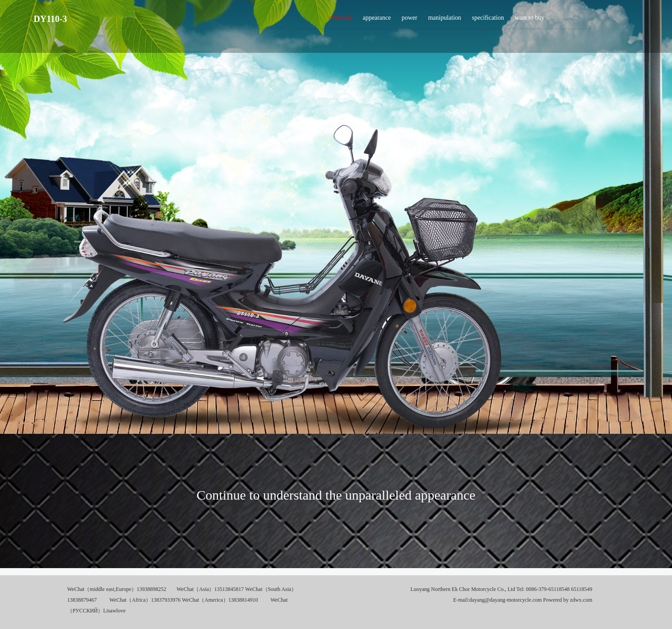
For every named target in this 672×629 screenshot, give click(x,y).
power (409, 20)
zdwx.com (581, 600)
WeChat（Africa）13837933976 (145, 600)
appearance (377, 20)
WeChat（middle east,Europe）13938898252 (117, 589)
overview (340, 20)
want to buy (530, 20)
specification (488, 20)
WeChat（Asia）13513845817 (210, 589)
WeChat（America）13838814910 (220, 600)
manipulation (444, 20)
